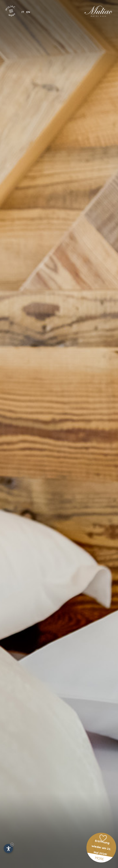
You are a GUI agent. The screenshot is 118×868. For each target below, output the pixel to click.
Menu (12, 14)
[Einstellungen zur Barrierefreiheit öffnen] (8, 849)
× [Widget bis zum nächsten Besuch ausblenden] (12, 845)
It (23, 12)
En (28, 12)
